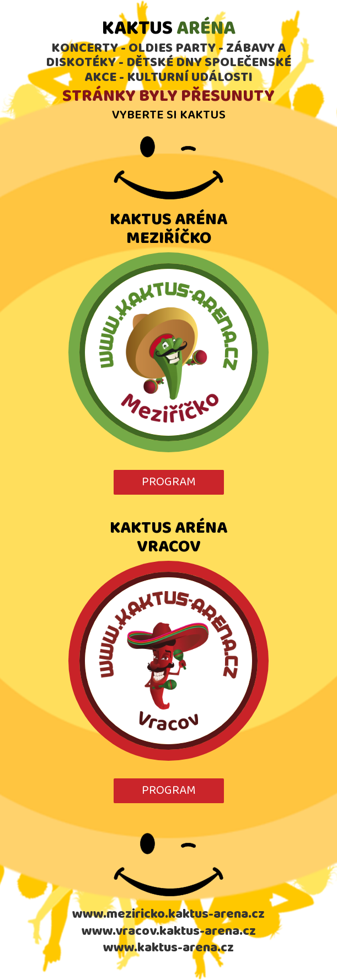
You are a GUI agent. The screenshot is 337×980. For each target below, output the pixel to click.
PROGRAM (169, 482)
